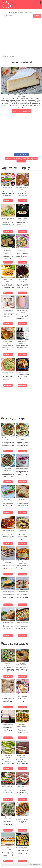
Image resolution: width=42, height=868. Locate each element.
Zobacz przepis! (8, 201)
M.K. (41, 864)
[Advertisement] (21, 36)
